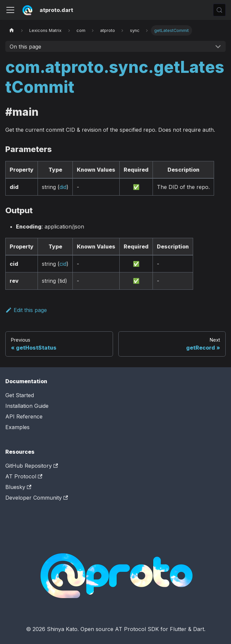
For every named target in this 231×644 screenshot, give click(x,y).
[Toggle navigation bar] (10, 10)
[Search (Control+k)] (219, 10)
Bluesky (18, 487)
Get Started (20, 395)
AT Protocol (24, 476)
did (63, 187)
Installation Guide (27, 406)
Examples (17, 427)
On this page (25, 47)
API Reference (24, 416)
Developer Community (37, 498)
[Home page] (12, 30)
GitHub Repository (32, 466)
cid (63, 264)
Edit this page (26, 310)
